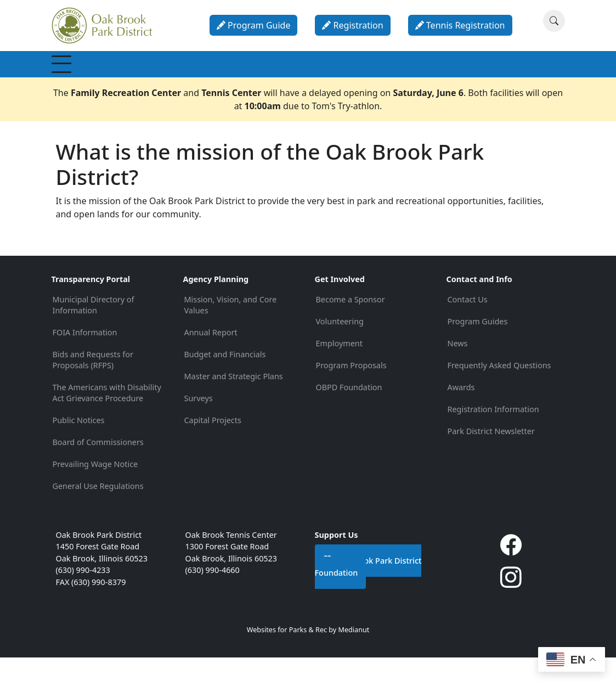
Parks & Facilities (324, 78)
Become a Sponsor (351, 328)
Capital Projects (213, 449)
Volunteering (340, 350)
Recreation (155, 78)
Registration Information (493, 438)
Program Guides (478, 350)
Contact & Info (539, 78)
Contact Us (468, 328)
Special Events (272, 78)
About (490, 78)
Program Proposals (351, 394)
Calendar (438, 78)
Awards (461, 416)
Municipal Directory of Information (94, 333)
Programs (217, 78)
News (458, 372)
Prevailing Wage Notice (95, 493)
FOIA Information (85, 361)
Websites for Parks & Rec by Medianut (308, 658)
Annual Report (211, 361)
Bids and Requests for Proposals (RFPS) (93, 388)
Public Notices (79, 449)
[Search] (554, 21)
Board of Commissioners (98, 471)
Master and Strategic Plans (234, 405)
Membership (87, 78)
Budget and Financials (225, 383)
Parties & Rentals (379, 78)
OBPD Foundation (349, 416)
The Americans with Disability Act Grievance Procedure (107, 421)
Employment (339, 372)
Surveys (199, 427)
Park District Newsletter (491, 460)
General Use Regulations (98, 514)
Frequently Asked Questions (499, 394)
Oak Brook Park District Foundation (368, 595)
